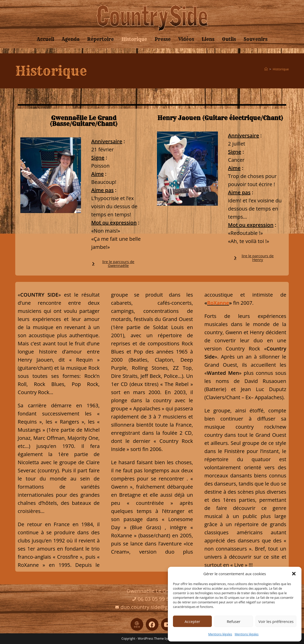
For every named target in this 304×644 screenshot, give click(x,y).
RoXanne (218, 303)
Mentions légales (220, 634)
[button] (294, 574)
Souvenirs (255, 39)
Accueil (45, 39)
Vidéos (186, 39)
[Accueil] (266, 69)
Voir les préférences (276, 621)
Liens (208, 39)
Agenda (71, 39)
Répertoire (100, 39)
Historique (134, 39)
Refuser (234, 621)
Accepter (192, 621)
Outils (229, 39)
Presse (163, 39)
